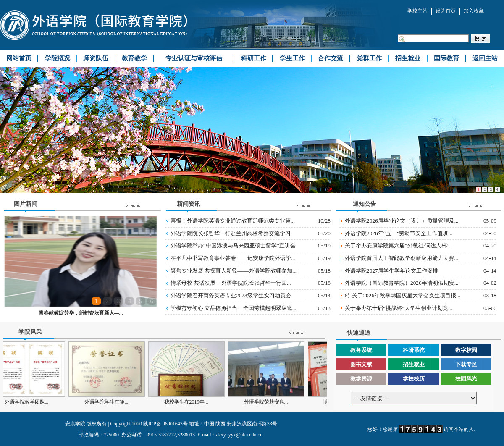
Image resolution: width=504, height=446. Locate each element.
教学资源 (361, 379)
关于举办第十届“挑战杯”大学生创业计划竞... (399, 308)
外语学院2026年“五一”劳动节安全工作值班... (399, 233)
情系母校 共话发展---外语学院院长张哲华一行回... (231, 283)
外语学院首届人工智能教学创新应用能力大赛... (402, 258)
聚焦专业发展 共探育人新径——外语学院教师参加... (234, 271)
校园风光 (466, 379)
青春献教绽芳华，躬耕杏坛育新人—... (81, 313)
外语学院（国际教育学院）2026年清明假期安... (402, 283)
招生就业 (414, 364)
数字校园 (466, 350)
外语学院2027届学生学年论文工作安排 (391, 271)
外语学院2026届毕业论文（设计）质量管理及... (402, 221)
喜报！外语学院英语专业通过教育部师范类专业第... (233, 221)
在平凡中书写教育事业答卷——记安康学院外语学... (233, 258)
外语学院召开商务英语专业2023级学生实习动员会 (231, 295)
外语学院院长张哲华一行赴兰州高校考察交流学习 (231, 233)
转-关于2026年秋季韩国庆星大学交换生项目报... (403, 295)
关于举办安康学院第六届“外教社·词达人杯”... (399, 245)
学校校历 (414, 379)
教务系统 (361, 350)
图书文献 (361, 364)
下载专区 (466, 364)
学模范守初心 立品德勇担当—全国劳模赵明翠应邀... (234, 308)
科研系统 (414, 350)
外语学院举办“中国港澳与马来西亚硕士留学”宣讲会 (233, 245)
